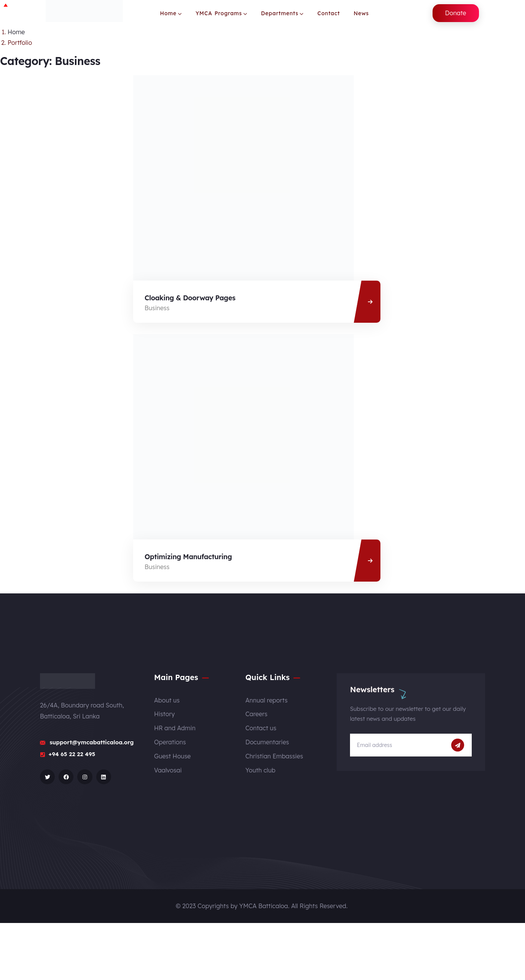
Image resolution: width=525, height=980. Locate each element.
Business (157, 308)
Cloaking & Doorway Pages (190, 298)
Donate (456, 13)
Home (16, 32)
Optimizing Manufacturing (188, 557)
